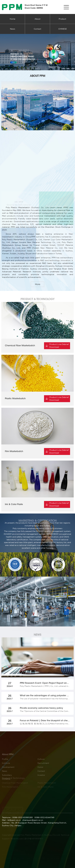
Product (62, 19)
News (13, 29)
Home (12, 19)
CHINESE (63, 29)
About (37, 19)
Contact (37, 29)
